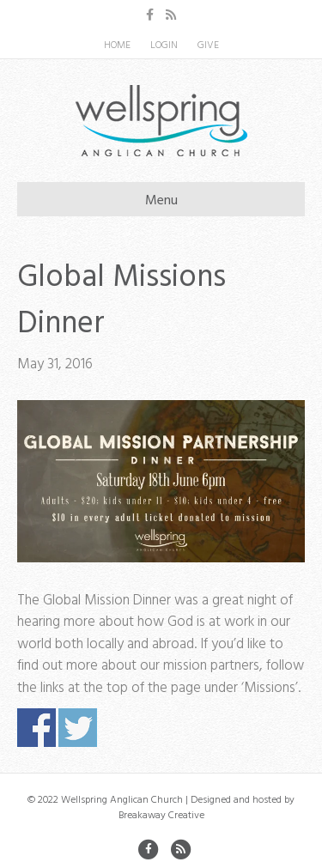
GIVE (208, 44)
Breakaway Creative (161, 814)
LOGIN (164, 44)
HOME (117, 44)
